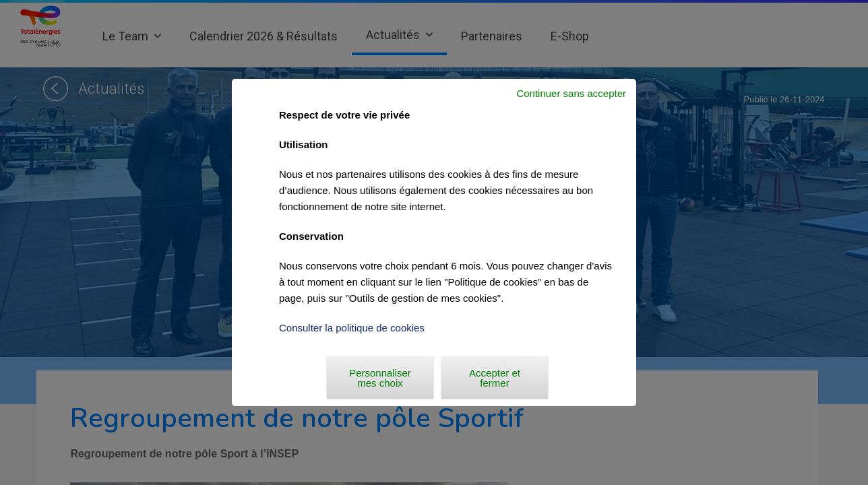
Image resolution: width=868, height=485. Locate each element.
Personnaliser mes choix (380, 378)
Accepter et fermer (495, 378)
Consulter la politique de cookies (352, 328)
